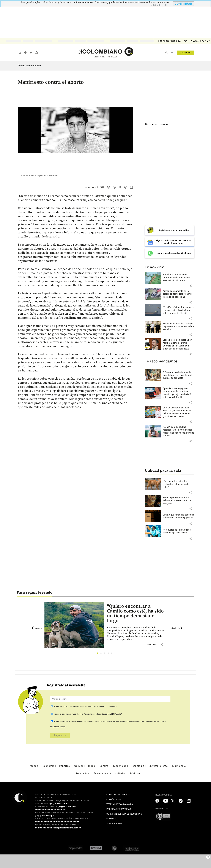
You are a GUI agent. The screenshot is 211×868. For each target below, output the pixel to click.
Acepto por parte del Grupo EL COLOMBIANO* (88, 714)
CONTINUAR (183, 4)
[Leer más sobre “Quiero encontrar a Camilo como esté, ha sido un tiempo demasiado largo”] (137, 633)
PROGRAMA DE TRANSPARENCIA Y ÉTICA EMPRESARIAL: (62, 819)
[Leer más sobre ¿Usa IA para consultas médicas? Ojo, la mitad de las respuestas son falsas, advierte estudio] (179, 431)
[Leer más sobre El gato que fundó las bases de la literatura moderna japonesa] (179, 516)
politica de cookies (160, 5)
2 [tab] (102, 654)
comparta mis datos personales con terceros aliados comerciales (109, 722)
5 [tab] (113, 654)
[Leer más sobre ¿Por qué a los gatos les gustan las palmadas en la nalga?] (179, 484)
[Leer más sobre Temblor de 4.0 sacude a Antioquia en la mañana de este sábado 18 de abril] (179, 278)
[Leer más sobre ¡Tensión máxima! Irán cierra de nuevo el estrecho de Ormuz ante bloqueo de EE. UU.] (179, 310)
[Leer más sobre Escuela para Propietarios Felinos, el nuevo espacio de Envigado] (179, 501)
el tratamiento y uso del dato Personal (75, 714)
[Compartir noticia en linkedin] (131, 187)
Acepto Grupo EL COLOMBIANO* (85, 706)
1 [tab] (98, 654)
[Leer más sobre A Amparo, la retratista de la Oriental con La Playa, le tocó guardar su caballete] (179, 375)
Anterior (37, 628)
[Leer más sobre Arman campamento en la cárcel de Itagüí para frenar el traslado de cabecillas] (179, 294)
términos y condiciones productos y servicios (78, 706)
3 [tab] (105, 654)
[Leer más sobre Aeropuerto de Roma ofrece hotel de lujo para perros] (179, 531)
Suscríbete (185, 53)
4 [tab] (109, 654)
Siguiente (177, 628)
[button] (191, 286)
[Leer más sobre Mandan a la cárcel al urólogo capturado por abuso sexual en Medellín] (179, 327)
